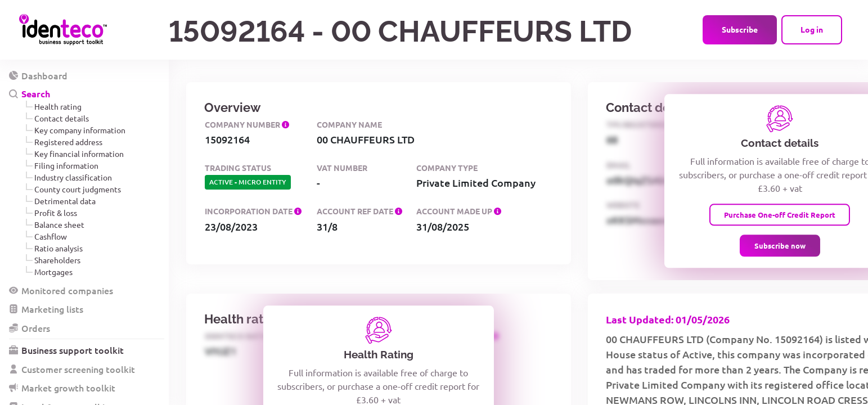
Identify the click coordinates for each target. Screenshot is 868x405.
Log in (812, 29)
